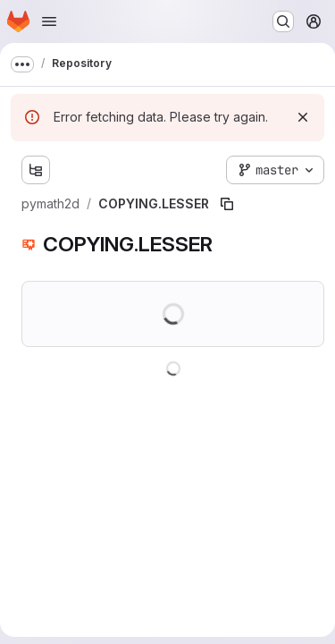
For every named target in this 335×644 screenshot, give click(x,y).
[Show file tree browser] (36, 170)
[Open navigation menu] (49, 21)
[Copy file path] (227, 204)
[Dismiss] (303, 117)
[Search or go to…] (283, 21)
